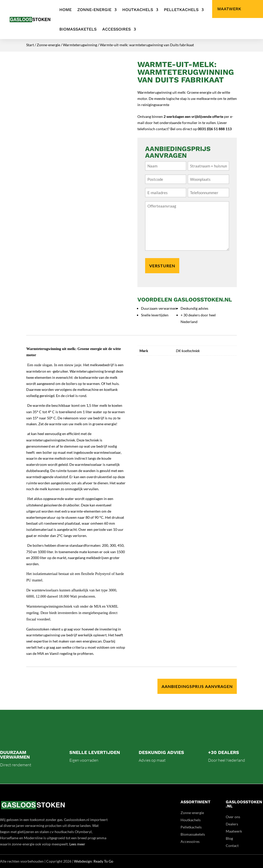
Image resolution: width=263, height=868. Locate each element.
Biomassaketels (78, 29)
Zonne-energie (94, 10)
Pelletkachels (181, 10)
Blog (229, 838)
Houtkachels (138, 10)
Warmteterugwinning (80, 45)
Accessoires (116, 29)
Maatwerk (229, 9)
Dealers (232, 824)
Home (65, 10)
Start (30, 45)
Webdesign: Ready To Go (94, 861)
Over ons (233, 817)
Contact (232, 846)
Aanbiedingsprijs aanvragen (197, 686)
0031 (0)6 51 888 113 (215, 129)
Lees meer (77, 844)
